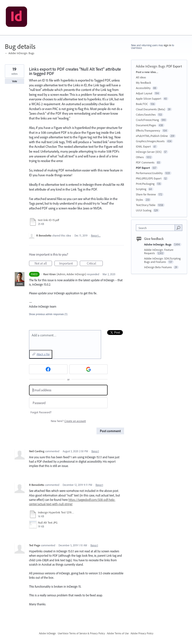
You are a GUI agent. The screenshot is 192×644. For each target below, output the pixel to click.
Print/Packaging (145, 184)
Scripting (141, 189)
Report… (96, 236)
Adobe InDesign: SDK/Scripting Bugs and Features (162, 260)
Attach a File (43, 354)
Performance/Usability (149, 173)
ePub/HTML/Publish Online (152, 136)
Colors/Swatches (146, 115)
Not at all (43, 264)
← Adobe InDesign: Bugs (20, 53)
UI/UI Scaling (144, 210)
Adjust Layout (144, 93)
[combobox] (156, 228)
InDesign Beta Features (158, 267)
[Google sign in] (89, 369)
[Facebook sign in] (48, 369)
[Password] (68, 403)
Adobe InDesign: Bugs (150, 66)
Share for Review (146, 194)
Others (140, 157)
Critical (95, 264)
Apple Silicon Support (149, 99)
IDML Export (143, 146)
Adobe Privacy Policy (142, 633)
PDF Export (174, 66)
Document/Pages (146, 125)
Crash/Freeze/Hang (147, 120)
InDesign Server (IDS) (149, 152)
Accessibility (143, 88)
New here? (68, 421)
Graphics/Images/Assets (150, 141)
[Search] (178, 228)
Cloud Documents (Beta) (151, 109)
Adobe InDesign (47, 633)
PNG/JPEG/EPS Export (149, 178)
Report (95, 451)
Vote (15, 81)
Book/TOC (142, 104)
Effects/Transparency (148, 130)
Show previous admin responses (48, 314)
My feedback (144, 83)
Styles (140, 200)
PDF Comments (145, 162)
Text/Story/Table (146, 205)
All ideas (141, 77)
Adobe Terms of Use (118, 633)
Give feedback (154, 239)
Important (68, 264)
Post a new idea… (147, 72)
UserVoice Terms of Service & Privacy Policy (81, 633)
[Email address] (68, 390)
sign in (167, 45)
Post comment (110, 431)
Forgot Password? (41, 412)
